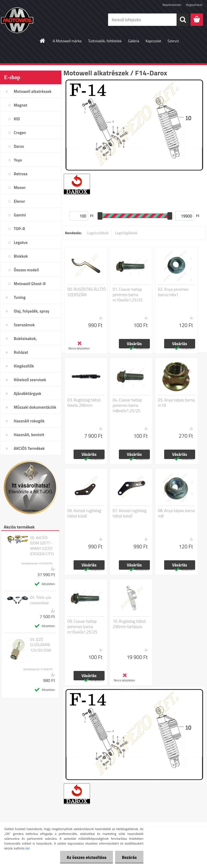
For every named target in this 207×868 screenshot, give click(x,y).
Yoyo (18, 160)
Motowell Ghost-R (30, 284)
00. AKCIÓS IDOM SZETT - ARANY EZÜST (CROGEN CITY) (42, 546)
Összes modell (26, 270)
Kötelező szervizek (30, 380)
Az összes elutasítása (86, 857)
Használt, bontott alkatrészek (29, 436)
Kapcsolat (153, 41)
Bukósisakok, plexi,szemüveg (27, 340)
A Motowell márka (67, 41)
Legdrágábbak (126, 233)
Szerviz (173, 41)
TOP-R (19, 229)
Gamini (20, 215)
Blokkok (21, 256)
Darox (19, 146)
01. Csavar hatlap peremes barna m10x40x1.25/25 (128, 295)
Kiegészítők (24, 366)
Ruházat (21, 352)
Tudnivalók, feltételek (105, 41)
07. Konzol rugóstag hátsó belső (130, 513)
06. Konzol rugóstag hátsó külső (84, 513)
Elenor (19, 201)
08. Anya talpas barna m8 (176, 513)
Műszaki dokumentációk (35, 407)
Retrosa (21, 174)
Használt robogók (29, 421)
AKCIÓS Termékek (29, 448)
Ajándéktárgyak (27, 393)
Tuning (20, 297)
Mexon (20, 188)
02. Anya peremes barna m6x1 (173, 292)
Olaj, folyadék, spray (32, 311)
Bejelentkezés (172, 5)
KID (17, 119)
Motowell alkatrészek (33, 91)
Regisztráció (194, 5)
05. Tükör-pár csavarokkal (41, 600)
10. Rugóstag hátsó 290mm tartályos (129, 624)
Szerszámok (24, 325)
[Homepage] (43, 41)
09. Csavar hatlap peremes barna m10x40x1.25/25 (82, 627)
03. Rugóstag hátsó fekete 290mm (84, 403)
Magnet (20, 105)
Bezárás (129, 857)
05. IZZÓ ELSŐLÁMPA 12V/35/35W (41, 645)
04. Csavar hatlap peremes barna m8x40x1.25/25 (127, 405)
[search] (183, 20)
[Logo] (37, 20)
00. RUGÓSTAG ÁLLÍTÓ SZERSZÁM (87, 292)
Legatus (21, 242)
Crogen (20, 133)
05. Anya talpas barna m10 (176, 403)
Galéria (134, 41)
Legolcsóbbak (98, 233)
